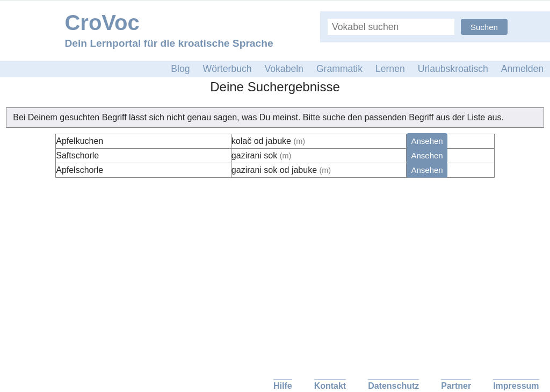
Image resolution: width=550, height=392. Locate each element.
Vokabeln (284, 69)
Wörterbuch (227, 69)
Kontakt (330, 386)
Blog (180, 69)
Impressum (516, 386)
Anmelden (522, 69)
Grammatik (339, 69)
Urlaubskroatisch (453, 69)
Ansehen (427, 141)
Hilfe (283, 386)
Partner (456, 386)
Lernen (390, 69)
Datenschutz (393, 386)
